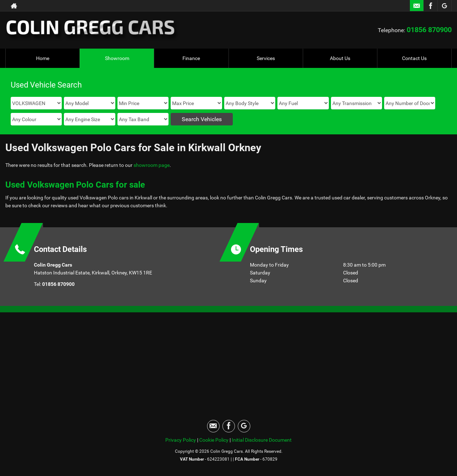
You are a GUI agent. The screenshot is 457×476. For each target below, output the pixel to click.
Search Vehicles (202, 119)
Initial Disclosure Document (262, 440)
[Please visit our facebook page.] (430, 6)
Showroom (117, 58)
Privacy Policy (181, 440)
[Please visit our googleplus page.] (444, 6)
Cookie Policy (214, 440)
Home (43, 58)
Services (266, 58)
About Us (340, 58)
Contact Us (414, 58)
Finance (191, 58)
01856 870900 (429, 30)
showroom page (152, 165)
